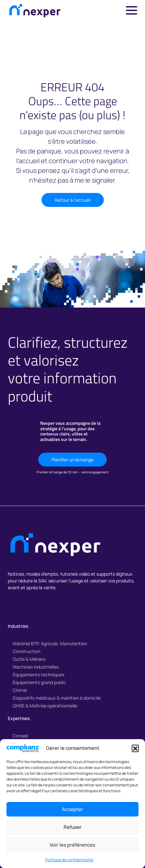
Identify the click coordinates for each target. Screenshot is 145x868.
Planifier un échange (72, 460)
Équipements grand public (39, 682)
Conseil (20, 736)
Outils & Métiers (29, 659)
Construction (26, 651)
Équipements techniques (38, 675)
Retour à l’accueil (73, 200)
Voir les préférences (72, 845)
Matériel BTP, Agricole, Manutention (50, 643)
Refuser (73, 827)
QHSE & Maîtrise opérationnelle (45, 706)
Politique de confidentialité (69, 860)
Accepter (72, 809)
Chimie (20, 690)
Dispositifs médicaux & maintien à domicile (57, 698)
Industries (18, 626)
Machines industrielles (36, 667)
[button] (135, 748)
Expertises (19, 718)
